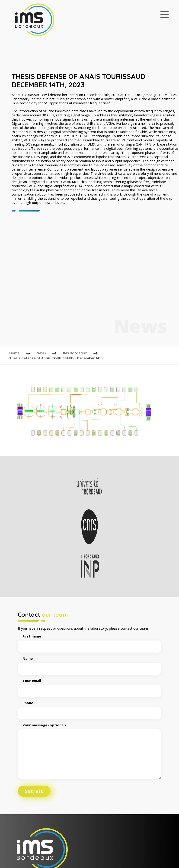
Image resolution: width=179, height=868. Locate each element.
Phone (89, 708)
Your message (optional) (89, 751)
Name (89, 664)
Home (14, 353)
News (41, 353)
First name (89, 641)
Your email (89, 686)
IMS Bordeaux (75, 353)
